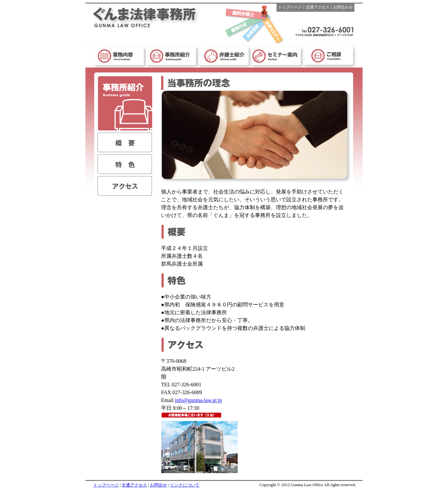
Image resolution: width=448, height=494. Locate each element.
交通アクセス (318, 7)
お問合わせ (343, 7)
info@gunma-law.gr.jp (198, 400)
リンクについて (185, 485)
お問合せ (158, 485)
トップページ (290, 7)
